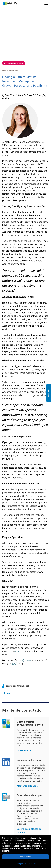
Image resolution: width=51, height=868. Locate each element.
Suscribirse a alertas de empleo (29, 830)
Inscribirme (23, 751)
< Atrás (6, 693)
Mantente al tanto (26, 786)
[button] (26, 864)
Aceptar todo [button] (26, 857)
